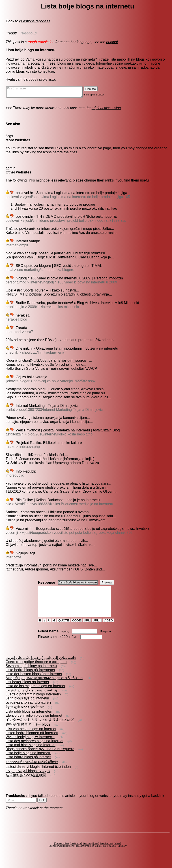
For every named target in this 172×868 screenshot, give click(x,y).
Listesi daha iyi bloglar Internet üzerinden (38, 775)
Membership (106, 852)
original (112, 42)
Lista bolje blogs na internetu (28, 761)
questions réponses (35, 21)
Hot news (70, 854)
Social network (56, 854)
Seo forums (96, 854)
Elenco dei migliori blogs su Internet (34, 723)
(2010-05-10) (29, 33)
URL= (97, 628)
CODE (76, 628)
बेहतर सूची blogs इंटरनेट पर (25, 715)
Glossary (87, 852)
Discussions (82, 854)
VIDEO (108, 628)
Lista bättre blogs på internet (28, 765)
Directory (122, 854)
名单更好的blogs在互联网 (26, 783)
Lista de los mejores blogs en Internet (35, 694)
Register (106, 639)
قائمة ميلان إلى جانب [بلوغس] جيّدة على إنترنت (41, 666)
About (117, 852)
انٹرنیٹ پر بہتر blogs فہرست (28, 779)
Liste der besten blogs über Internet (34, 682)
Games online (62, 852)
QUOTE (64, 628)
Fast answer (49, 93)
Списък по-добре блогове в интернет (36, 670)
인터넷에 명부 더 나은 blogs (28, 732)
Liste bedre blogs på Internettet (30, 678)
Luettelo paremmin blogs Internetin (33, 702)
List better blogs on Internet (27, 690)
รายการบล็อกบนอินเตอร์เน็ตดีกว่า (32, 770)
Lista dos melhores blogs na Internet (34, 749)
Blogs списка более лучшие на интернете (40, 757)
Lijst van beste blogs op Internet (31, 737)
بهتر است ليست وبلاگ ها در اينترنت (32, 698)
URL (87, 628)
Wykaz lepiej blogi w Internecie (30, 745)
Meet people (110, 854)
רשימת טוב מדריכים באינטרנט (28, 711)
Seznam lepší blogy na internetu (31, 674)
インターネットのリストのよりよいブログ (40, 728)
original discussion (106, 110)
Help (96, 852)
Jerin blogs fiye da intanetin (27, 706)
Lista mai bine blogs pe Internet (30, 753)
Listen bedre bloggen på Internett (32, 741)
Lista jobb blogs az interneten (29, 719)
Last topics (76, 852)
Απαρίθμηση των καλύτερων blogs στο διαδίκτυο (44, 686)
